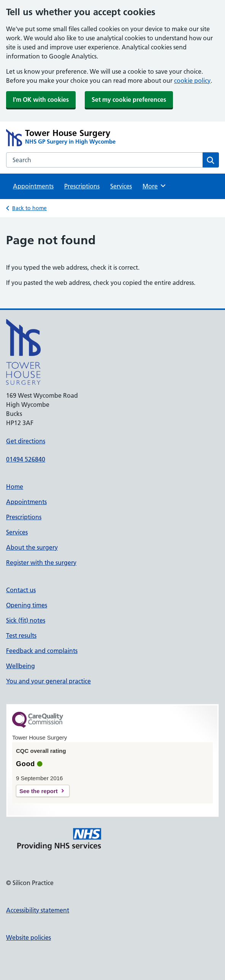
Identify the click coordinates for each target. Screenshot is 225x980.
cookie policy (192, 81)
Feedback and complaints (42, 651)
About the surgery (32, 547)
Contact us (21, 590)
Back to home (29, 208)
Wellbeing (21, 666)
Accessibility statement (38, 910)
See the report (39, 791)
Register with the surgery (41, 563)
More (154, 186)
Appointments (33, 186)
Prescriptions (82, 186)
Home (15, 487)
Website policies (29, 937)
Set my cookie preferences (129, 100)
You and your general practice (48, 681)
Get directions (26, 441)
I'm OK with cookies (41, 100)
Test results (21, 635)
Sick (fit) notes (26, 620)
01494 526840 (26, 459)
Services (121, 186)
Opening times (27, 605)
